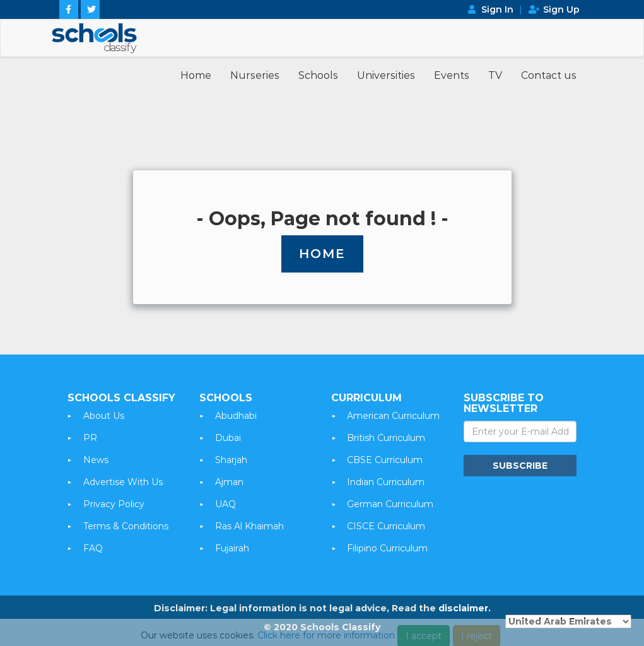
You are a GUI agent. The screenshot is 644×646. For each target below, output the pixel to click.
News (96, 460)
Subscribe (520, 466)
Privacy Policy (114, 504)
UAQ (225, 504)
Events (452, 75)
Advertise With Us (123, 482)
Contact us (549, 75)
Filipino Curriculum (387, 548)
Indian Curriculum (386, 482)
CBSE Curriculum (385, 460)
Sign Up (561, 9)
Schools (318, 75)
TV (495, 75)
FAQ (93, 548)
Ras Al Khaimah (249, 526)
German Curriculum (390, 504)
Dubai (228, 438)
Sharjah (231, 460)
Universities (386, 75)
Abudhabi (236, 416)
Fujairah (232, 548)
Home (196, 75)
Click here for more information (326, 639)
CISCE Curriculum (386, 526)
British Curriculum (386, 438)
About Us (104, 416)
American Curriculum (393, 416)
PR (90, 438)
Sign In (497, 9)
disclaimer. (465, 608)
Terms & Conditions (126, 526)
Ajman (229, 482)
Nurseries (255, 75)
